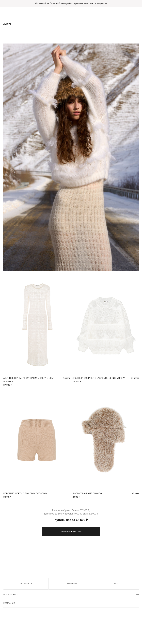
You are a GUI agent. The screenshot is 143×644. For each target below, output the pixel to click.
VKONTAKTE (26, 584)
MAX (116, 584)
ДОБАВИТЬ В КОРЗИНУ (71, 532)
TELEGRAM (71, 584)
